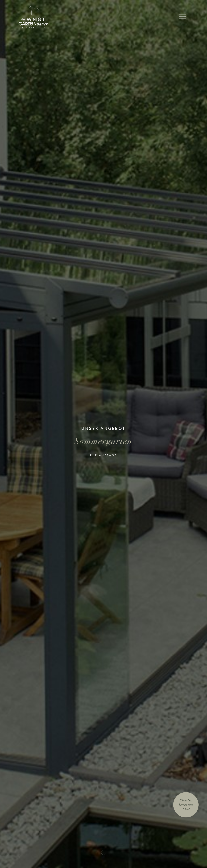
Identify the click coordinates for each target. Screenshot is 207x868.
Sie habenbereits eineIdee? (186, 805)
